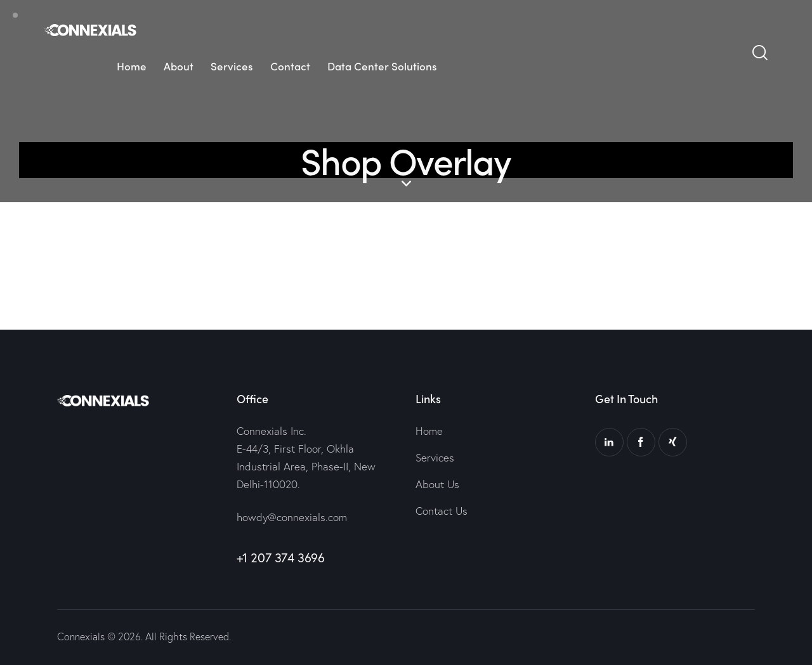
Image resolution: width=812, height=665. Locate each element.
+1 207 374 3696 (281, 558)
